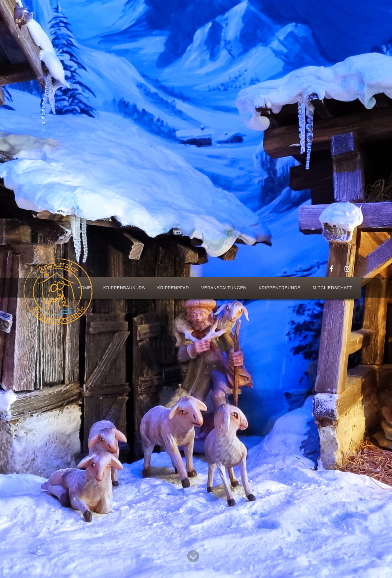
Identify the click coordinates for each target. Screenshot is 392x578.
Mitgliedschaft (332, 288)
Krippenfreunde (280, 288)
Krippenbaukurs (124, 288)
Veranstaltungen (224, 288)
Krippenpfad (173, 288)
